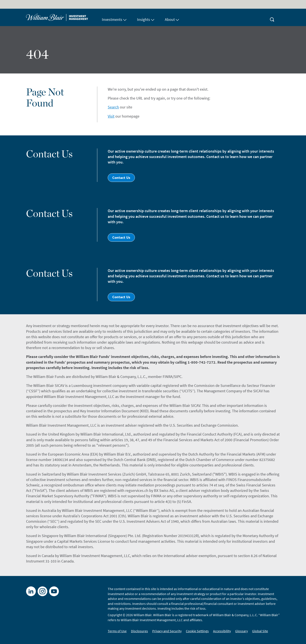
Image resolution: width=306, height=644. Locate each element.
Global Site (260, 631)
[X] (42, 591)
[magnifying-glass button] (272, 17)
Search (113, 107)
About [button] (172, 19)
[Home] (61, 17)
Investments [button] (114, 19)
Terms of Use (117, 631)
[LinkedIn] (31, 591)
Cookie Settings (197, 631)
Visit (111, 116)
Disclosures (139, 631)
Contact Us (121, 178)
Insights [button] (146, 19)
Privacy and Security (167, 631)
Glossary (241, 631)
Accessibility (222, 631)
